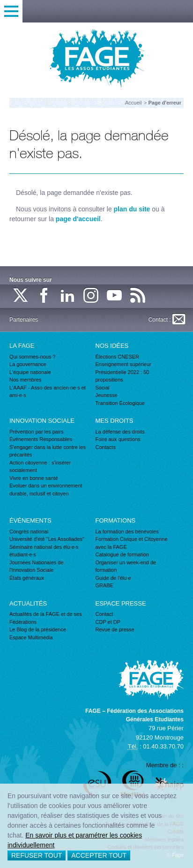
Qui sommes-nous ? (32, 357)
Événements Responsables (41, 439)
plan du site (132, 209)
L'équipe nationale (30, 372)
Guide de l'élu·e (113, 578)
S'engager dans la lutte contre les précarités (48, 451)
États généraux (27, 578)
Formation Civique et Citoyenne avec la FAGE (132, 543)
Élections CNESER (118, 357)
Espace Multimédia (31, 637)
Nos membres (25, 380)
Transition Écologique (120, 403)
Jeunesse (107, 395)
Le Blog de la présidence (38, 629)
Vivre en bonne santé (34, 478)
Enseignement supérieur (123, 364)
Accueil (133, 103)
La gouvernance (28, 364)
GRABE (105, 585)
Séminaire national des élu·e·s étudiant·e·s (44, 551)
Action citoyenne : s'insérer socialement (40, 467)
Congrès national (29, 531)
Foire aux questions (118, 439)
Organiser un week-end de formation (126, 566)
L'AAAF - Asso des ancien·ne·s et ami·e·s (48, 392)
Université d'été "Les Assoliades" (47, 539)
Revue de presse (115, 629)
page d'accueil (78, 219)
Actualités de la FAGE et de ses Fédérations (46, 618)
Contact (104, 614)
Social (103, 388)
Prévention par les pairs (37, 432)
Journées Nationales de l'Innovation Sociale (37, 566)
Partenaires (24, 320)
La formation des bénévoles (127, 531)
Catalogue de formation (122, 554)
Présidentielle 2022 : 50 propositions (122, 376)
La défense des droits (120, 432)
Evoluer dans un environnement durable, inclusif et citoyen (46, 490)
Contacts (106, 447)
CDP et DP (108, 622)
